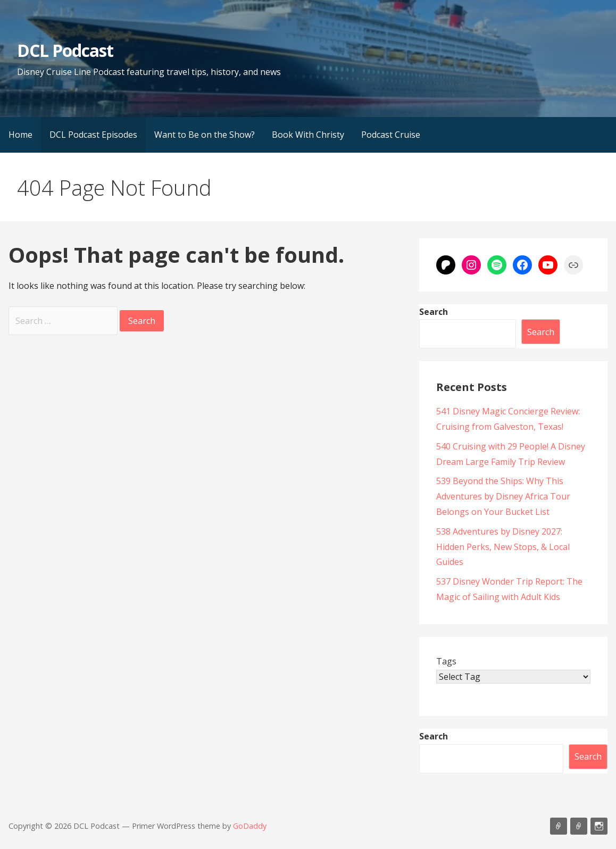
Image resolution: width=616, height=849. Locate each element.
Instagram (599, 826)
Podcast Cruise (391, 135)
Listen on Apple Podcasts (559, 826)
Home (20, 135)
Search (434, 312)
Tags (446, 661)
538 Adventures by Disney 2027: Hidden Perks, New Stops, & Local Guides (503, 547)
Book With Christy (308, 135)
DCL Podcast (65, 50)
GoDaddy (250, 826)
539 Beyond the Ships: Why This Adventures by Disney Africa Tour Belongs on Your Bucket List (503, 496)
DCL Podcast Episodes (93, 135)
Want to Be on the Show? (205, 135)
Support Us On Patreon (579, 826)
